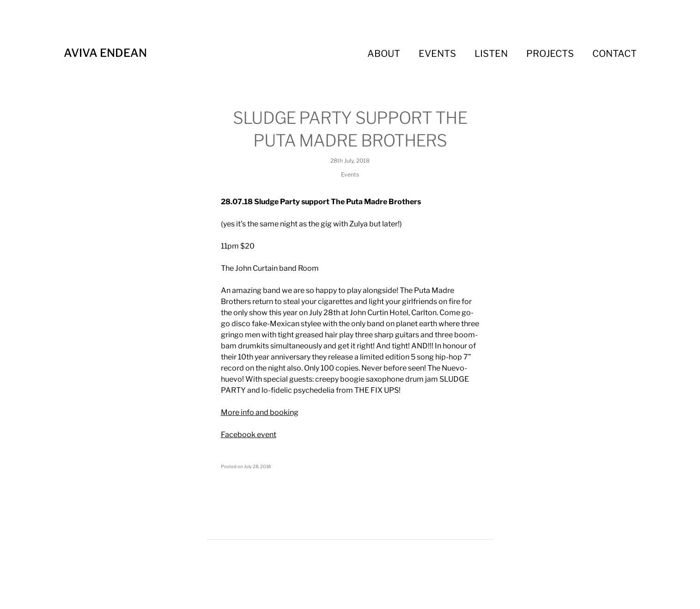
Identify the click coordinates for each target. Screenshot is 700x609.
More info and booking (260, 412)
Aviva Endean (105, 53)
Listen (491, 54)
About (384, 54)
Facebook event (249, 435)
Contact (615, 54)
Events (437, 54)
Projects (550, 54)
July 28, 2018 (257, 466)
